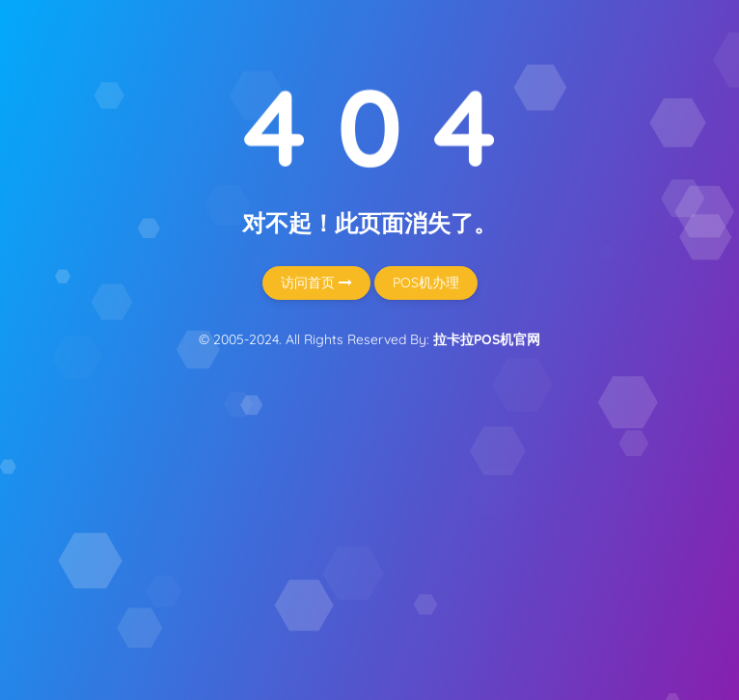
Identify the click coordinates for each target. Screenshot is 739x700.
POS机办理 (426, 283)
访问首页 (316, 283)
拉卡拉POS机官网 (487, 339)
